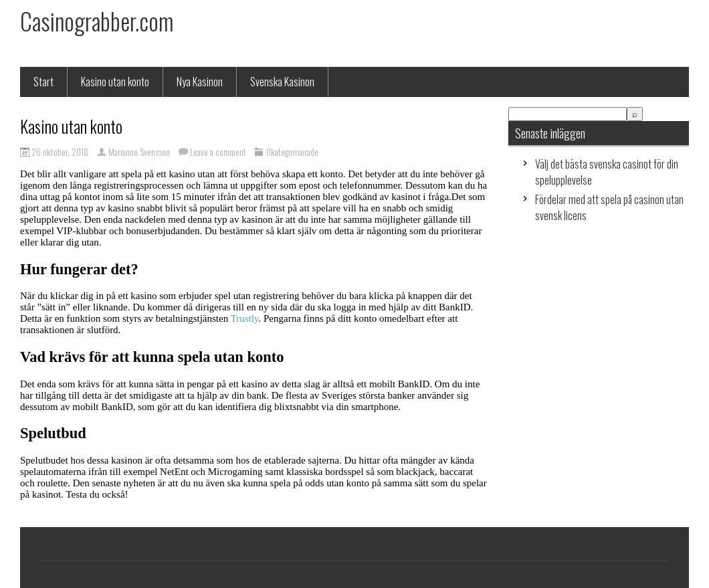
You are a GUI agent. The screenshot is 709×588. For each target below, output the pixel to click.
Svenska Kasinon (282, 82)
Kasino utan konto (115, 82)
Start (43, 82)
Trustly (245, 318)
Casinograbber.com (97, 21)
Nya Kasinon (200, 82)
